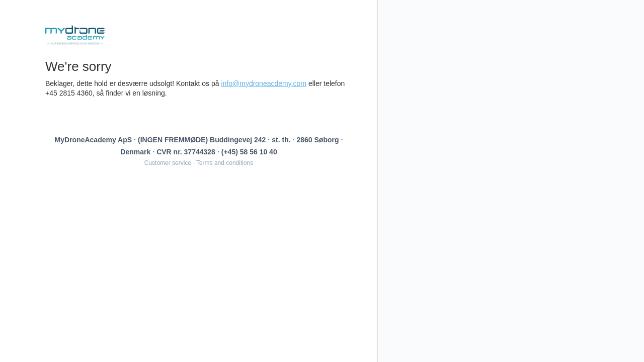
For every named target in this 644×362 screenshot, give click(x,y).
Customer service (168, 163)
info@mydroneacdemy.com (264, 83)
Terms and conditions (225, 163)
